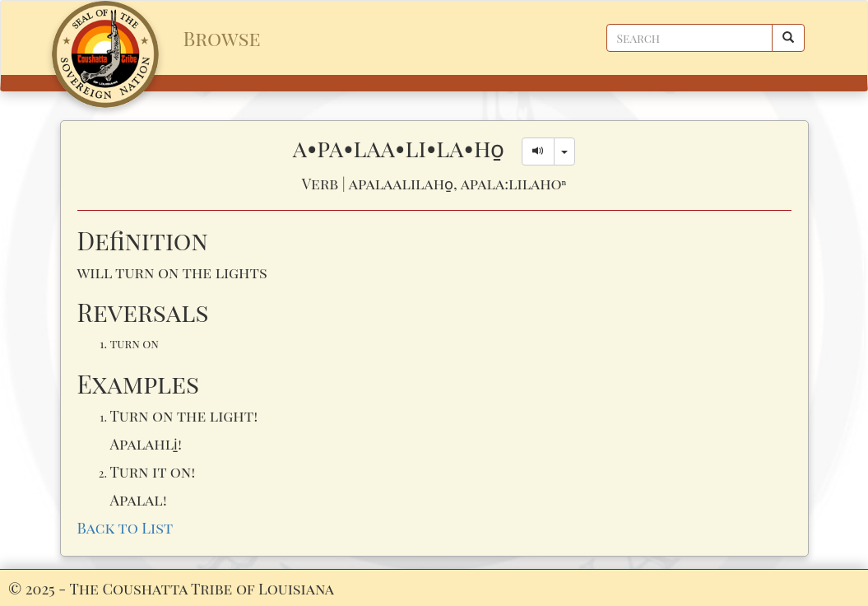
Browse (222, 38)
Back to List (125, 527)
